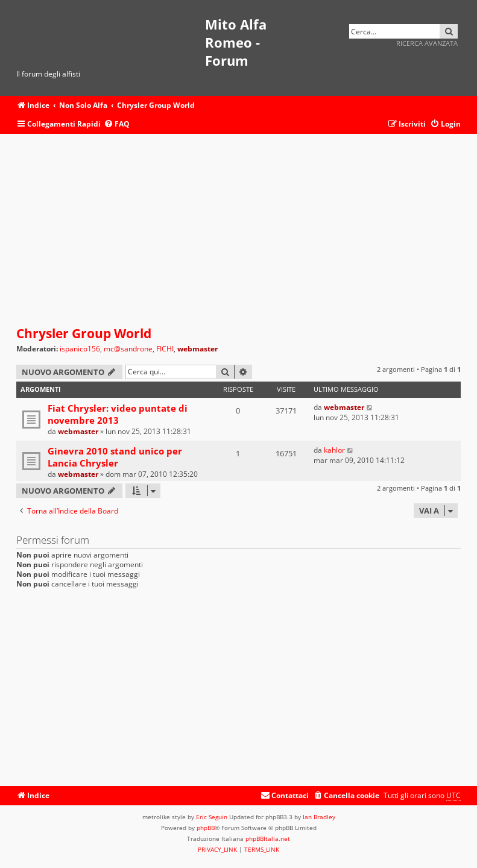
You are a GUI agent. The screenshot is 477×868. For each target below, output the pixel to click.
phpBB (206, 828)
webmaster (197, 349)
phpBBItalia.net (268, 838)
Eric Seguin (212, 817)
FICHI (165, 349)
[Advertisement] (238, 230)
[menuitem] (117, 124)
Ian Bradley (319, 817)
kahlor (334, 450)
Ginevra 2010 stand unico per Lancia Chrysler (115, 457)
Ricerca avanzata (427, 43)
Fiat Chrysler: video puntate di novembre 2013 (118, 414)
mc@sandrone (128, 349)
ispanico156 (80, 349)
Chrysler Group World (84, 333)
